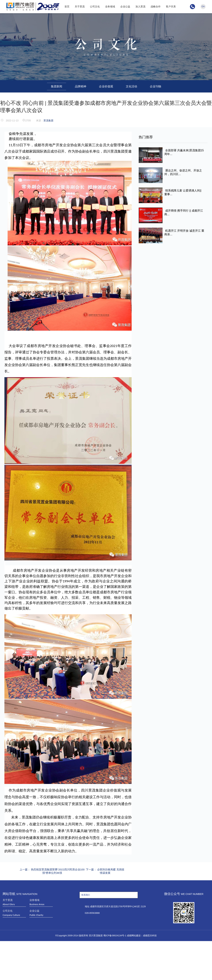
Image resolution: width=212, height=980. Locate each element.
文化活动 (131, 86)
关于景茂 (80, 7)
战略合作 (156, 7)
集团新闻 (57, 86)
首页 (67, 7)
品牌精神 (81, 86)
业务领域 (110, 7)
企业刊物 (155, 86)
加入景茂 (140, 7)
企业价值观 (106, 86)
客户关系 (171, 7)
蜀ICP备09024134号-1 (115, 936)
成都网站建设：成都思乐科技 (142, 936)
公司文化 (95, 7)
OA (203, 7)
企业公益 (125, 7)
